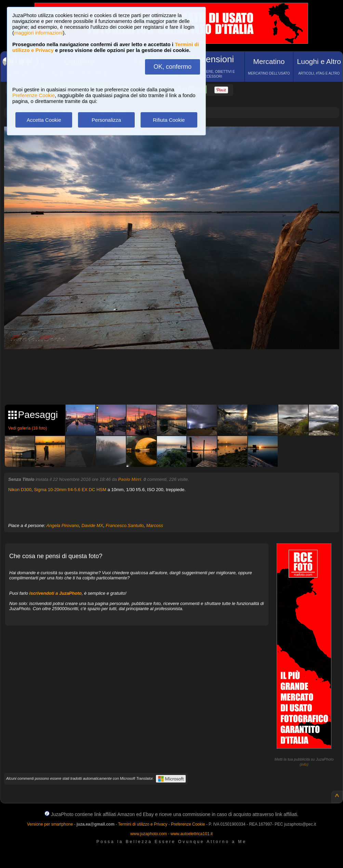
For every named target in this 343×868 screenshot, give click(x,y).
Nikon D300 (20, 490)
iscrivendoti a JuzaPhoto (56, 593)
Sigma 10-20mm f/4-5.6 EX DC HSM (70, 490)
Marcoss (155, 525)
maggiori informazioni (38, 33)
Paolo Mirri (129, 479)
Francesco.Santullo (125, 525)
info (304, 764)
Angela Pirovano (63, 525)
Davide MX (92, 525)
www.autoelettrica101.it (191, 834)
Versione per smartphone (50, 824)
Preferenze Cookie (34, 95)
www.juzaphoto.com (149, 834)
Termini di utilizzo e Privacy (143, 824)
